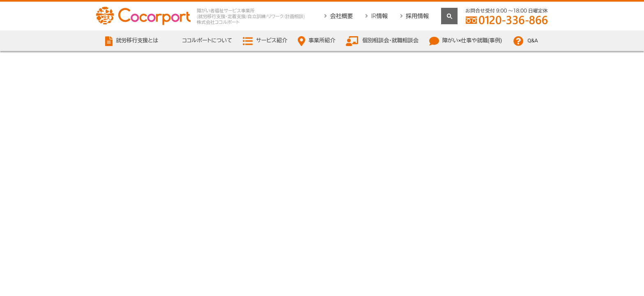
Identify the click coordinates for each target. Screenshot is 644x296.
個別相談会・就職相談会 (390, 40)
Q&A (533, 40)
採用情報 (417, 16)
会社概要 (341, 16)
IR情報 (379, 16)
